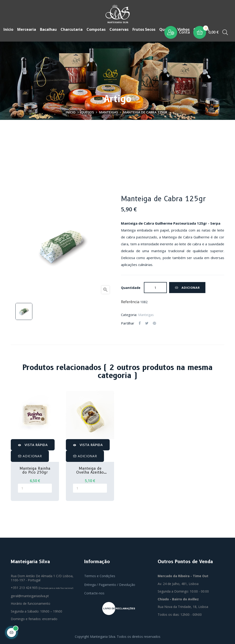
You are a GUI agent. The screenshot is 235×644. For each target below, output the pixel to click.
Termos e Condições (100, 576)
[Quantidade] (155, 287)
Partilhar (140, 323)
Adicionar (187, 287)
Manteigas (146, 314)
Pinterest (154, 323)
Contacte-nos (94, 593)
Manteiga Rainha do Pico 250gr (35, 470)
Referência (130, 302)
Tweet (147, 323)
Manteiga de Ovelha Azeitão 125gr (90, 470)
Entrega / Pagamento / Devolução (110, 584)
